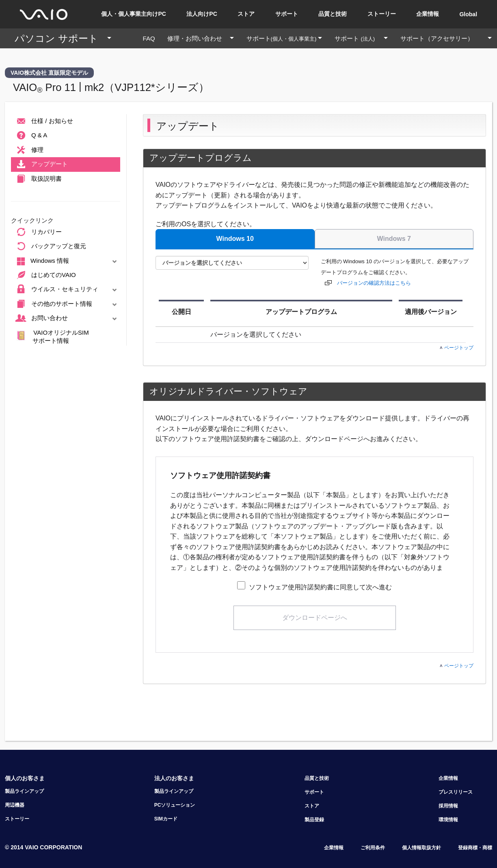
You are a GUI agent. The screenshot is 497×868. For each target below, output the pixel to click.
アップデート (41, 165)
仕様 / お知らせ (43, 121)
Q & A (30, 136)
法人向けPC (202, 14)
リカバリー (38, 232)
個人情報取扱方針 (421, 848)
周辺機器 (15, 805)
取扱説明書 (38, 179)
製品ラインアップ (24, 791)
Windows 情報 (67, 262)
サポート (287, 14)
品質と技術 (333, 14)
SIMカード (166, 819)
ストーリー (382, 14)
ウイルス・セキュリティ (67, 290)
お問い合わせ (67, 318)
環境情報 (448, 820)
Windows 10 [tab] (235, 239)
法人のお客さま (174, 778)
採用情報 (448, 806)
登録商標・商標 (475, 848)
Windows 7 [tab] (394, 239)
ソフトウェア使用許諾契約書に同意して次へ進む (320, 587)
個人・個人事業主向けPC (133, 14)
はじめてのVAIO (45, 275)
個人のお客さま (25, 778)
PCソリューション (175, 805)
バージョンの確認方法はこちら (374, 283)
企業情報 (428, 14)
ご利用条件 (373, 848)
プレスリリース (456, 792)
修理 (29, 150)
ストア (246, 14)
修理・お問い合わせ (204, 38)
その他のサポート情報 (67, 304)
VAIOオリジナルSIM (53, 337)
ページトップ (457, 348)
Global (468, 14)
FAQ (152, 38)
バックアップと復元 (50, 247)
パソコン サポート (66, 38)
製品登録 (314, 820)
